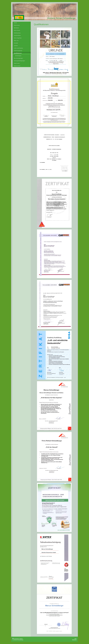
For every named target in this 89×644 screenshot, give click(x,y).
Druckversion (16, 639)
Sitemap (21, 639)
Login (75, 639)
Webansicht (74, 640)
